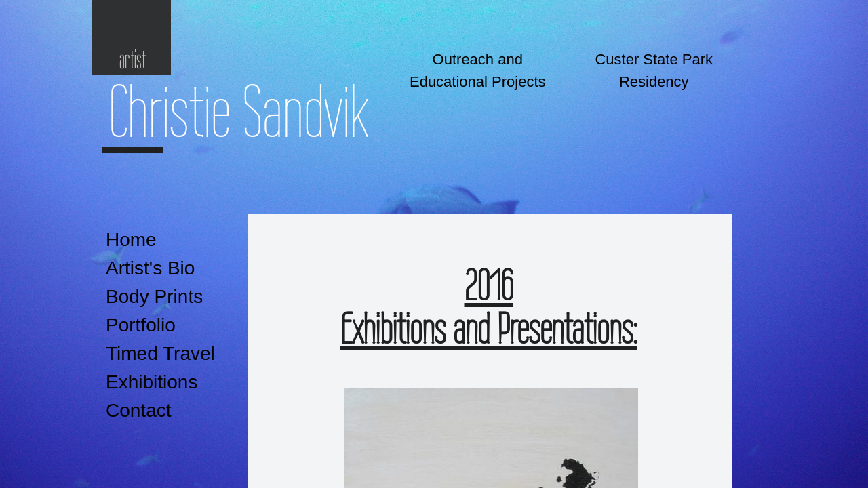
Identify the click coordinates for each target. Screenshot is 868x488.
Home (131, 240)
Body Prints (154, 297)
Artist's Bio (150, 268)
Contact (139, 410)
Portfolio (141, 325)
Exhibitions (152, 382)
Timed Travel (160, 353)
